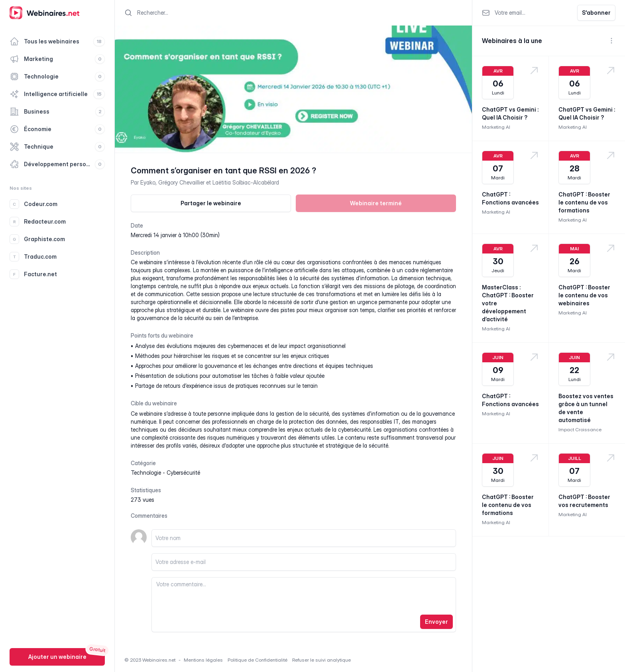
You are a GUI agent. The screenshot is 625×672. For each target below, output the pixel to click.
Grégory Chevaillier (181, 182)
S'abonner (596, 13)
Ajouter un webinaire (57, 657)
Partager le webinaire (211, 203)
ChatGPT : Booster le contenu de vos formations (584, 202)
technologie (146, 473)
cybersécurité (183, 473)
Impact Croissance (580, 429)
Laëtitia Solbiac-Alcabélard (246, 182)
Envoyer (436, 622)
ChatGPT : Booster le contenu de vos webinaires (584, 295)
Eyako (148, 182)
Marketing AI (496, 127)
